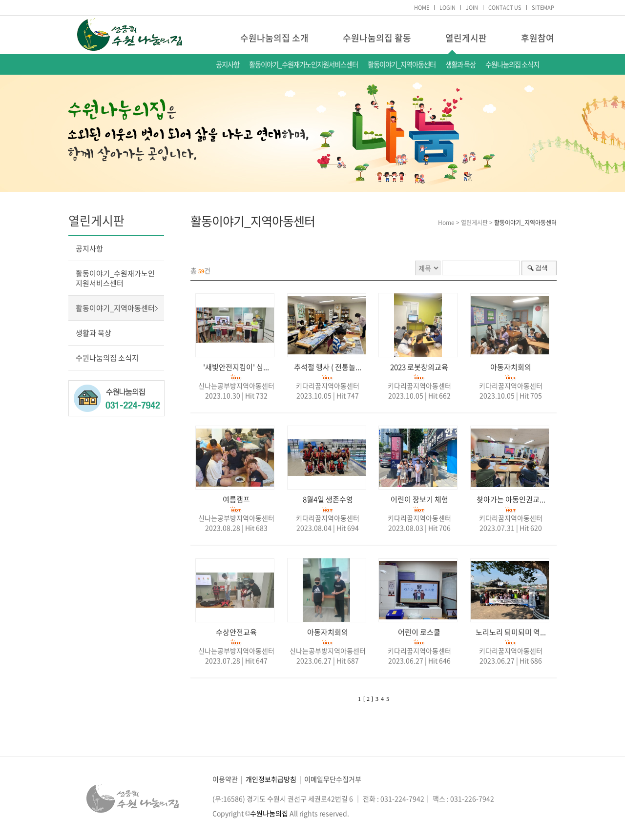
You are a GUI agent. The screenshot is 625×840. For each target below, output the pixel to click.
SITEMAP (543, 8)
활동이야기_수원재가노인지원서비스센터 (303, 64)
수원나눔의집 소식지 (512, 64)
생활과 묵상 (460, 64)
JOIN (472, 8)
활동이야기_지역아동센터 (402, 64)
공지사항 (228, 64)
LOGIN (448, 8)
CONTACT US (505, 8)
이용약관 (225, 779)
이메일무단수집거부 (333, 779)
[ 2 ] (368, 699)
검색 (542, 268)
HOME (422, 8)
